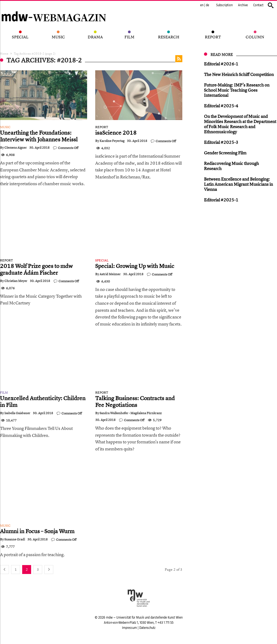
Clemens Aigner (16, 148)
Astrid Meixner (110, 274)
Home (4, 53)
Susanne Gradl (15, 539)
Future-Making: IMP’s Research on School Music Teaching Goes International (237, 90)
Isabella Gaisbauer (17, 413)
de (207, 5)
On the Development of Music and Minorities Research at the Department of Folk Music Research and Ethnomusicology (240, 124)
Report (102, 127)
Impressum (129, 628)
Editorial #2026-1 (221, 64)
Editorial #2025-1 (221, 200)
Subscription (224, 5)
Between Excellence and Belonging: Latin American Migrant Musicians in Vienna (238, 184)
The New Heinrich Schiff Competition (239, 74)
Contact (258, 5)
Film (4, 393)
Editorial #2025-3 (221, 142)
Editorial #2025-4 (221, 106)
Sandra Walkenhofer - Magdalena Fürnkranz (131, 413)
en (202, 5)
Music (5, 127)
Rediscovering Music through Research (231, 166)
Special (102, 260)
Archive (243, 5)
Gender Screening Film (225, 153)
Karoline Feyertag (112, 141)
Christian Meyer (16, 281)
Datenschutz (147, 628)
